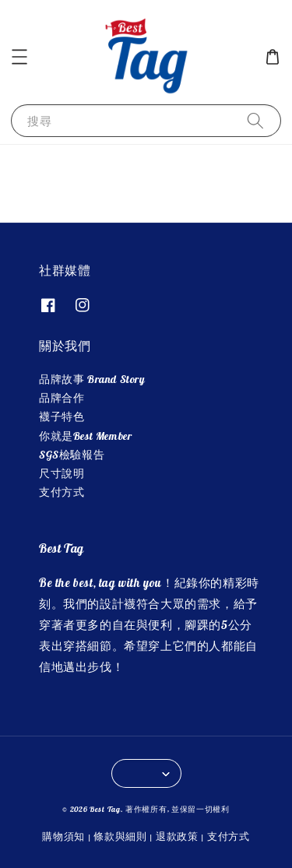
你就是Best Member (85, 436)
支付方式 (62, 492)
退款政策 (177, 836)
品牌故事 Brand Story (92, 379)
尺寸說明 (62, 473)
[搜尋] (255, 120)
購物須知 (63, 836)
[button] (19, 57)
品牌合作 (62, 398)
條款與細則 (120, 836)
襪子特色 (62, 416)
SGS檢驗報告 (72, 455)
